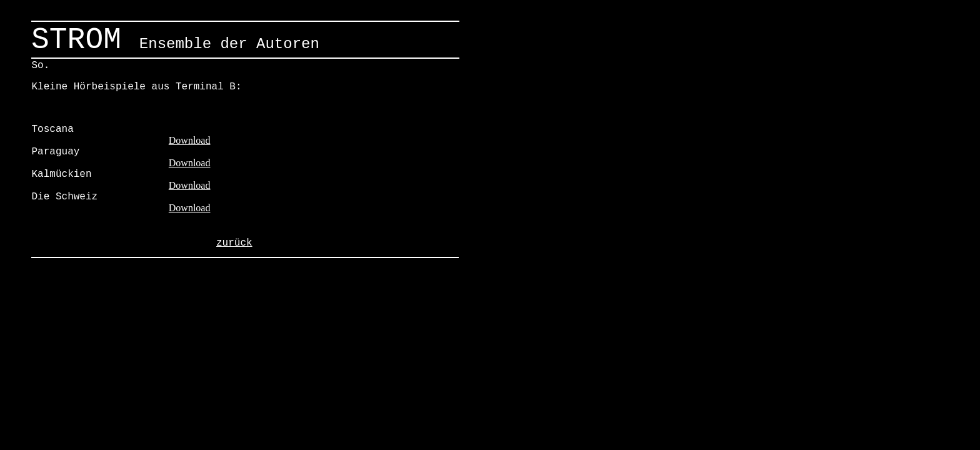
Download (190, 140)
